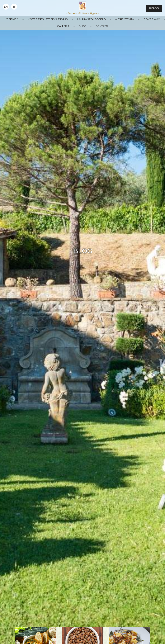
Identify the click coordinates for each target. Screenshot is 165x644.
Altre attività (125, 19)
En (6, 7)
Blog (82, 26)
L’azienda (12, 19)
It (14, 7)
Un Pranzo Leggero (92, 19)
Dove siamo (152, 19)
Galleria (63, 26)
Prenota (154, 8)
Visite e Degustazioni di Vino (48, 19)
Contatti (102, 26)
